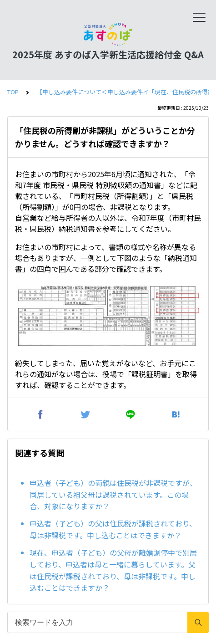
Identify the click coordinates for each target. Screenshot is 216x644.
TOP (13, 92)
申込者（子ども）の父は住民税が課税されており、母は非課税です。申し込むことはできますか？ (113, 529)
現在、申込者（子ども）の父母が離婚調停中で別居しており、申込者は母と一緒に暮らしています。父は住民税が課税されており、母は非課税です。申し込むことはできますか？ (113, 570)
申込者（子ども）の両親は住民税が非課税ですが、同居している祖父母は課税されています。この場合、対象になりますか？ (113, 494)
